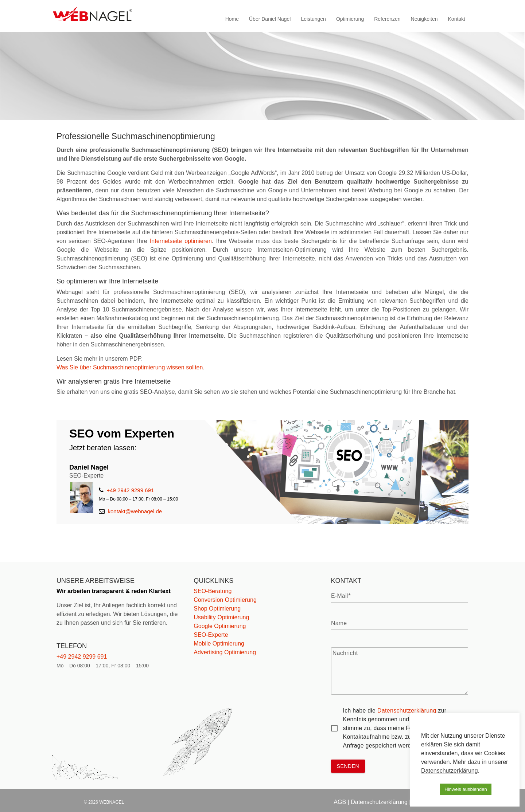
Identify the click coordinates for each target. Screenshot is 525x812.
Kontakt (457, 19)
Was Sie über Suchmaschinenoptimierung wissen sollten (130, 367)
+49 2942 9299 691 (126, 490)
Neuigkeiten (424, 19)
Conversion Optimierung (225, 600)
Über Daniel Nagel (270, 19)
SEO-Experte (211, 635)
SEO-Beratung (213, 591)
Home (232, 19)
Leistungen (313, 19)
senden (348, 766)
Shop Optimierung (217, 609)
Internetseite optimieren (181, 241)
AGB (340, 802)
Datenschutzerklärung (407, 711)
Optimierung (350, 19)
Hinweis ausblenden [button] (466, 789)
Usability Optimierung (221, 617)
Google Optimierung (220, 626)
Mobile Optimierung (219, 644)
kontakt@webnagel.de (130, 511)
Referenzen (387, 19)
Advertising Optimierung (225, 652)
